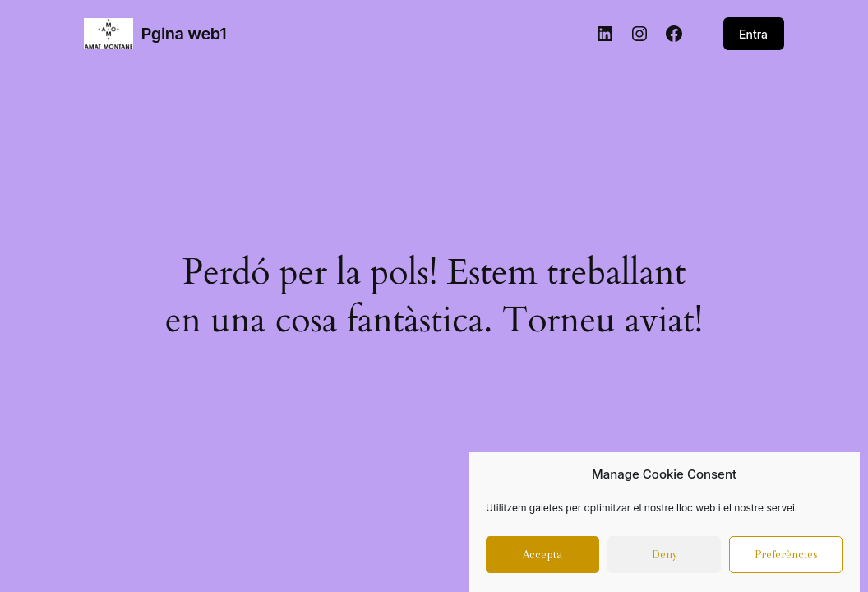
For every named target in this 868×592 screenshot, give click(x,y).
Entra (753, 34)
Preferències (786, 559)
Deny (665, 559)
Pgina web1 (183, 34)
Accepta (542, 559)
